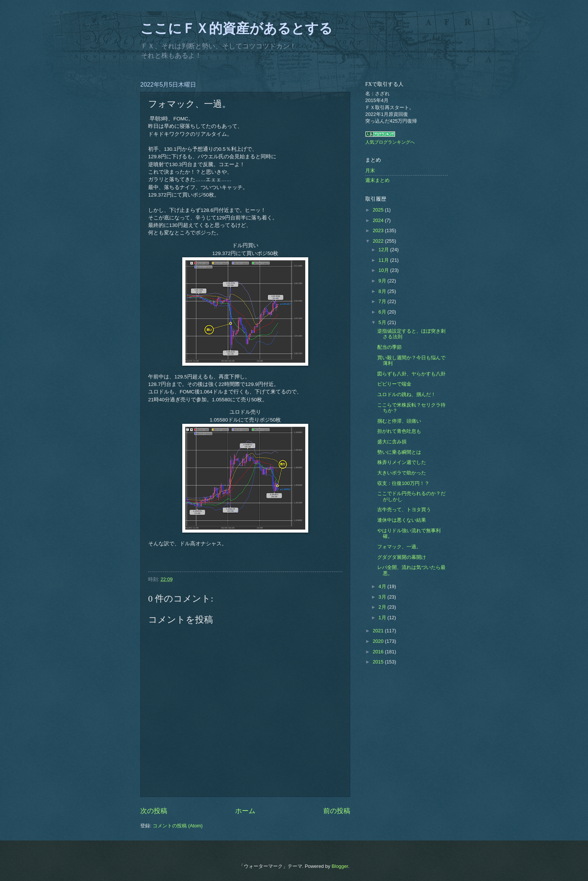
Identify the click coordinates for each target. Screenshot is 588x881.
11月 (384, 260)
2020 (379, 641)
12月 (384, 250)
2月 (383, 607)
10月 (384, 270)
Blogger (340, 866)
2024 (379, 220)
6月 (383, 312)
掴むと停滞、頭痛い (399, 421)
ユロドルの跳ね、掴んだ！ (406, 394)
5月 (383, 322)
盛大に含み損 (392, 442)
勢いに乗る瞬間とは (399, 452)
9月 (383, 281)
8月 (383, 291)
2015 (379, 662)
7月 (383, 301)
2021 (379, 631)
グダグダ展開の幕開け (402, 557)
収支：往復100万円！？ (403, 483)
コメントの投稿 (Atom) (178, 826)
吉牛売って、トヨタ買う (404, 510)
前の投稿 (337, 811)
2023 (379, 230)
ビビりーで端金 (394, 384)
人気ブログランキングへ (390, 142)
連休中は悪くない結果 (402, 520)
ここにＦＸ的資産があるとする (236, 29)
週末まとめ (377, 180)
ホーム (245, 811)
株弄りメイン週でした (402, 462)
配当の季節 (389, 347)
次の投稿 (154, 811)
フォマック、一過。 (399, 547)
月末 (370, 170)
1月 (383, 618)
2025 (379, 210)
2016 (379, 652)
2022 (379, 241)
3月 (383, 597)
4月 (383, 586)
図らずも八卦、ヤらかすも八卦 (411, 374)
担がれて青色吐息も (399, 431)
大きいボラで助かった (402, 473)
